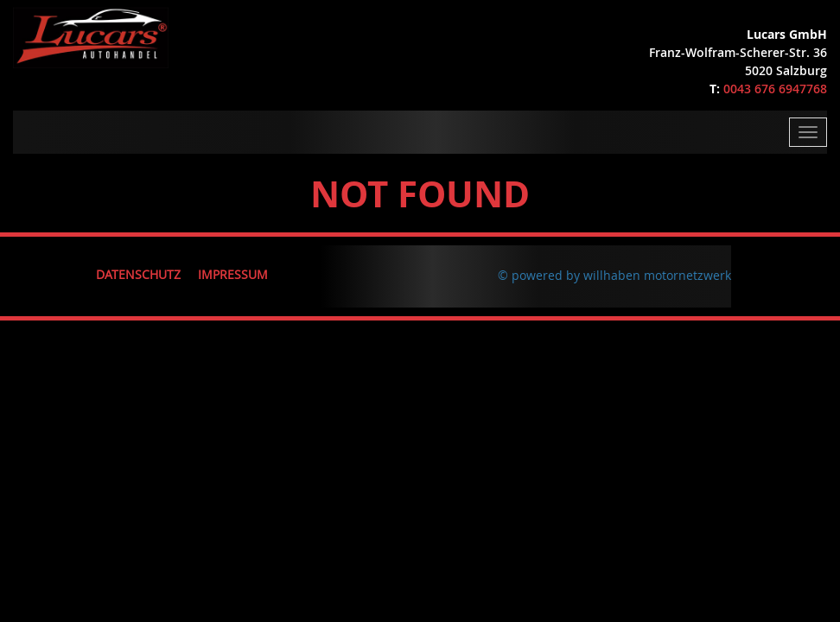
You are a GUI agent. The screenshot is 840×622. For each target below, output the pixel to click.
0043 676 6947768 (775, 89)
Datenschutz (138, 274)
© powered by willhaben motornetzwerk (614, 275)
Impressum (233, 274)
